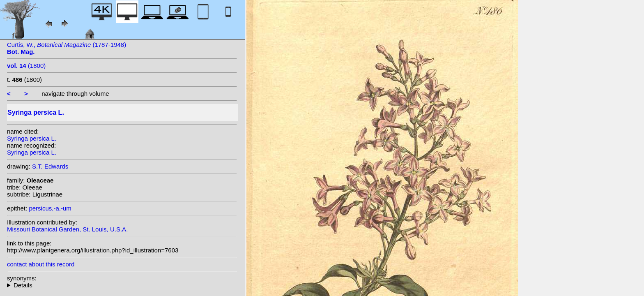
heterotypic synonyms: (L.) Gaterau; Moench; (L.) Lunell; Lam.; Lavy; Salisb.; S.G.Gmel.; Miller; (122, 285)
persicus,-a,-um (50, 208)
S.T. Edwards (50, 166)
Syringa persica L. (32, 138)
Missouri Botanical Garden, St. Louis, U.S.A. (67, 229)
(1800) (26, 66)
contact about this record (41, 264)
